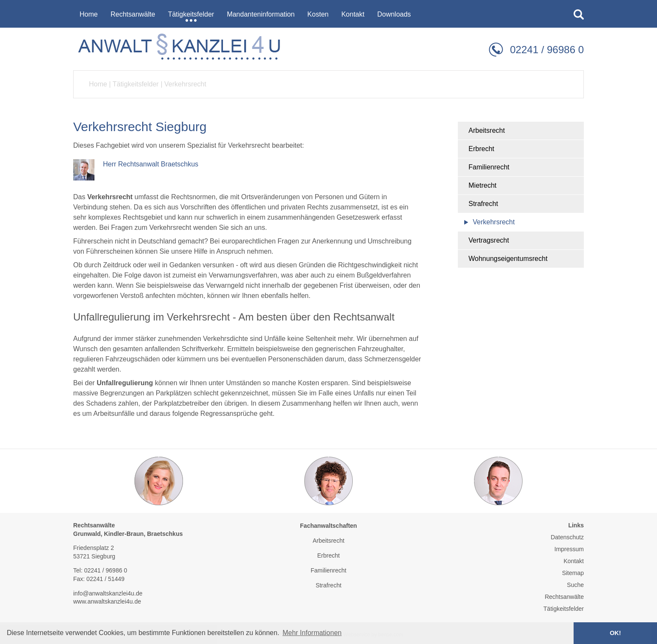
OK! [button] (615, 633)
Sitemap (573, 573)
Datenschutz (567, 537)
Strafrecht (483, 204)
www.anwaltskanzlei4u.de (107, 601)
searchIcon (579, 14)
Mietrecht (483, 185)
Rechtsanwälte (564, 597)
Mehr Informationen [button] (312, 633)
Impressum (569, 549)
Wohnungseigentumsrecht (508, 259)
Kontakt (574, 561)
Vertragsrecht (489, 240)
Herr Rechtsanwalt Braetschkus (151, 164)
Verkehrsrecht (185, 84)
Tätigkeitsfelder (136, 84)
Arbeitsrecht (487, 130)
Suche (575, 585)
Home (98, 84)
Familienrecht (489, 167)
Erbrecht (481, 149)
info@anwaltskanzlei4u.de (108, 593)
